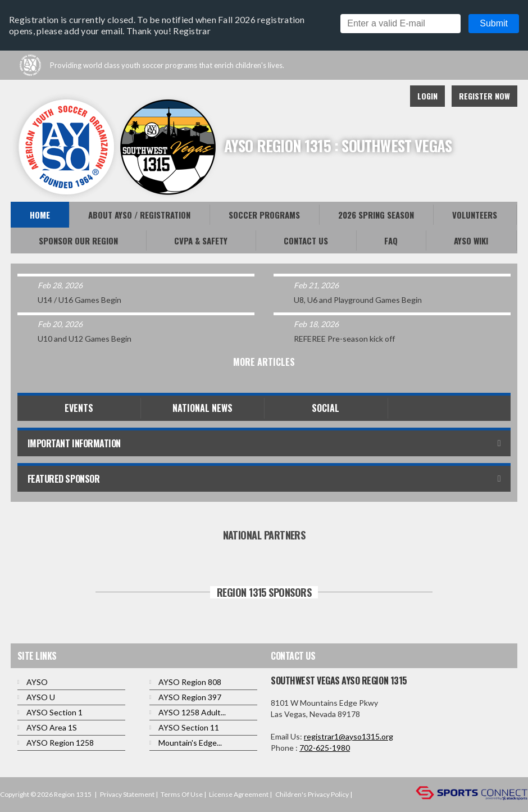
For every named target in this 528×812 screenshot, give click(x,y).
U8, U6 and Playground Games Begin (358, 300)
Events (79, 408)
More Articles (264, 362)
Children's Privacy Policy (312, 794)
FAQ (391, 241)
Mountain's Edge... (190, 743)
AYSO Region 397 (190, 697)
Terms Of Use (182, 794)
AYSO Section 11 (189, 727)
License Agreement (239, 794)
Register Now (484, 96)
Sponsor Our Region (78, 241)
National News (202, 408)
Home (40, 215)
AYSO (37, 682)
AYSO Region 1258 (60, 743)
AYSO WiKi (471, 241)
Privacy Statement (127, 794)
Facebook (339, 96)
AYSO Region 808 (190, 682)
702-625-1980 (325, 748)
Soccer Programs (264, 215)
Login (427, 96)
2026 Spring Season (376, 215)
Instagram (388, 96)
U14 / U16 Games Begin (79, 300)
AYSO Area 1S (52, 727)
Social (326, 408)
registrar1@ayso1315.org (349, 736)
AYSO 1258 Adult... (192, 712)
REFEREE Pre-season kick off (344, 339)
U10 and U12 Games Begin (85, 339)
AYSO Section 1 (54, 712)
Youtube (363, 96)
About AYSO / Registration (139, 215)
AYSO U (41, 697)
